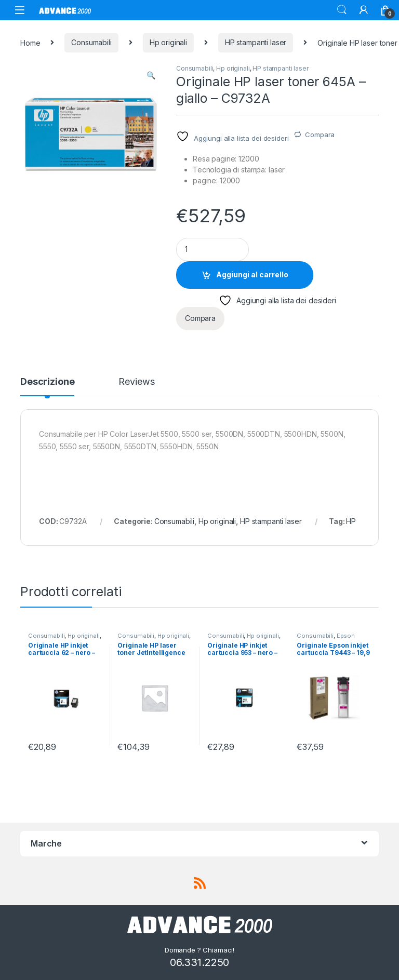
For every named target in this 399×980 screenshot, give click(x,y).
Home (30, 42)
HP (351, 521)
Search (342, 10)
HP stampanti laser (256, 42)
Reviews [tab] (136, 382)
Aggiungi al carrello (252, 274)
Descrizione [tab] (47, 382)
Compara (320, 135)
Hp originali (168, 42)
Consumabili (91, 42)
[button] (151, 75)
